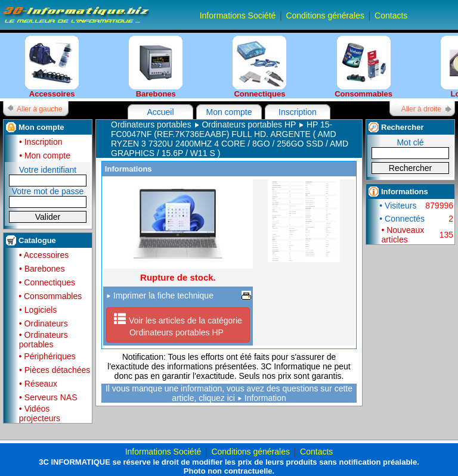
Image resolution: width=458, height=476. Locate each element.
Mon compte (229, 112)
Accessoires (52, 67)
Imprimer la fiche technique (160, 295)
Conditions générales (325, 15)
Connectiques (259, 67)
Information (265, 398)
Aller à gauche (40, 109)
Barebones (156, 67)
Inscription (298, 112)
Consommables (363, 67)
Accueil (160, 112)
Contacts (391, 15)
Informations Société (238, 15)
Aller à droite (421, 109)
